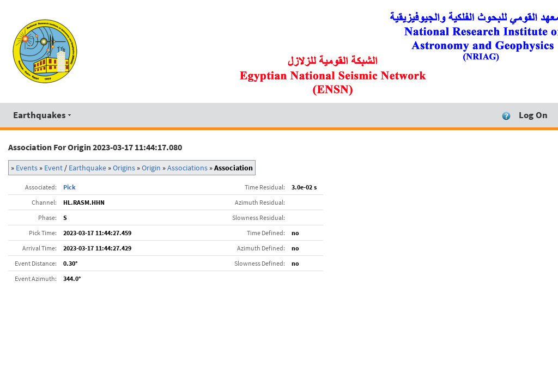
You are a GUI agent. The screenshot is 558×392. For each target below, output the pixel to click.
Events (27, 168)
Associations (187, 168)
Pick (69, 187)
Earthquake (87, 168)
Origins (124, 168)
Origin (151, 168)
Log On (533, 115)
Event (53, 168)
